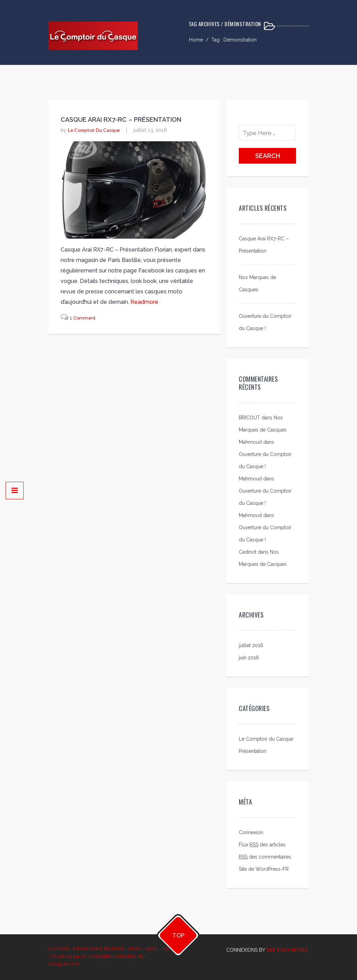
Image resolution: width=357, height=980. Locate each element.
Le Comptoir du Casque (94, 130)
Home (196, 40)
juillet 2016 (251, 645)
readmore (144, 302)
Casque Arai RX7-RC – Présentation (121, 119)
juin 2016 (249, 658)
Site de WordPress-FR (264, 869)
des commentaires (265, 857)
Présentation (253, 751)
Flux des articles (262, 845)
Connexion (251, 832)
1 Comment (83, 318)
